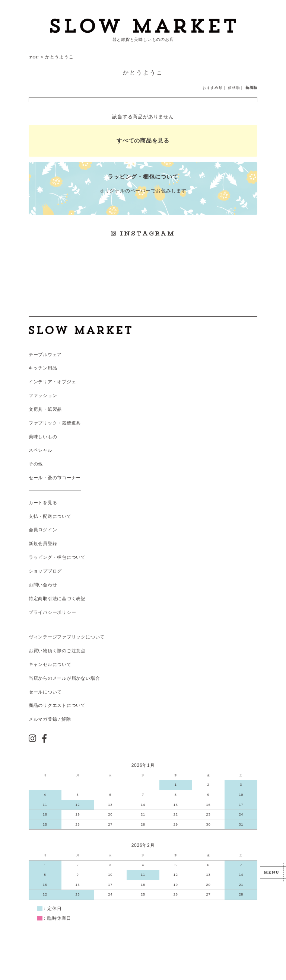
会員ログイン (43, 530)
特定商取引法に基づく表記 (57, 599)
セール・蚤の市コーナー (55, 478)
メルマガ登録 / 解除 (50, 719)
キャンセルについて (50, 664)
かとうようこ (59, 57)
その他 (36, 464)
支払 (34, 516)
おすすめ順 (213, 88)
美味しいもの (43, 437)
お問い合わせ (43, 585)
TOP (34, 57)
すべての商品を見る (143, 140)
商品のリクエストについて (57, 705)
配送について (57, 516)
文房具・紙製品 (45, 409)
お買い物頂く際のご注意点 (57, 651)
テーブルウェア (45, 355)
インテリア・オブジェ (53, 382)
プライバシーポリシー (53, 612)
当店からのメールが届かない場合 (64, 678)
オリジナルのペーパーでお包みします (143, 183)
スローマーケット (143, 26)
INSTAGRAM (143, 233)
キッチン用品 (43, 368)
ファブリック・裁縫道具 (55, 423)
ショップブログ (45, 571)
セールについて (45, 692)
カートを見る (43, 503)
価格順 (234, 88)
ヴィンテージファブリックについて (67, 637)
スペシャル (41, 450)
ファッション (43, 395)
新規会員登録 (43, 544)
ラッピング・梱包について (57, 557)
